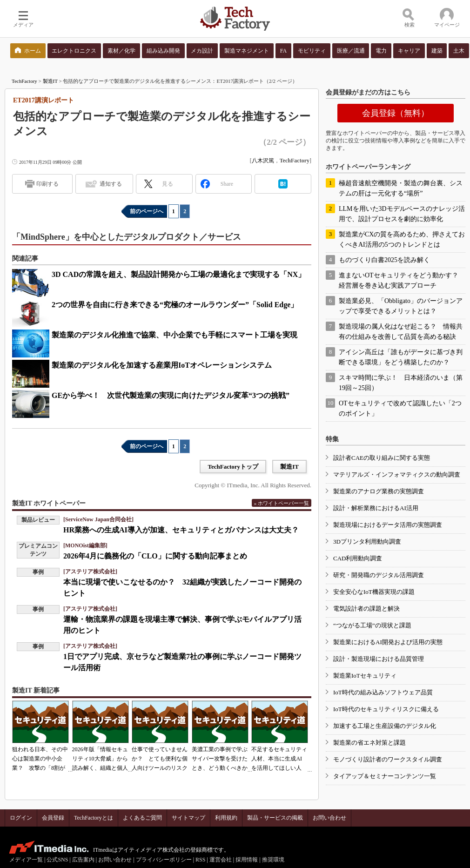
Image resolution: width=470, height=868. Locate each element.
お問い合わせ (329, 818)
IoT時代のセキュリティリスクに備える (386, 709)
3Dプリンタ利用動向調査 (367, 542)
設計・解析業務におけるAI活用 (376, 508)
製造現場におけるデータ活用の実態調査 (388, 525)
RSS (200, 860)
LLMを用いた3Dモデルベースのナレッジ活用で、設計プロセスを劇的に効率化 (402, 214)
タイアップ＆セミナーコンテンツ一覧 (385, 776)
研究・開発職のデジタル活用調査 (379, 575)
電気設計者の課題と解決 (366, 609)
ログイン (21, 818)
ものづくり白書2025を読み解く (384, 260)
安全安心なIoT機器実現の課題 (374, 592)
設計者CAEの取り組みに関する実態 (382, 458)
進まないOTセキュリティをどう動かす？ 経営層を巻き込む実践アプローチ (402, 280)
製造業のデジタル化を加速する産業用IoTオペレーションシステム (162, 365)
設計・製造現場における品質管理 (379, 659)
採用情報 (247, 860)
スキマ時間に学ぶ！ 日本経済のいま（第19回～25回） (401, 383)
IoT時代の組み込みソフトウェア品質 (383, 692)
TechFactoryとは (94, 818)
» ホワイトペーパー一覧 (282, 503)
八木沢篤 (263, 161)
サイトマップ (188, 818)
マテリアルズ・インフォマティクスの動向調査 (397, 474)
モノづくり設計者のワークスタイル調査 (388, 759)
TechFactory (24, 81)
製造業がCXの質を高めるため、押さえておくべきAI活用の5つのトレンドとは (402, 239)
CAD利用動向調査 (358, 558)
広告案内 (83, 860)
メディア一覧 (26, 860)
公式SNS (57, 860)
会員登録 (53, 818)
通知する (111, 184)
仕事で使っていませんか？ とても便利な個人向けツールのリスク (160, 759)
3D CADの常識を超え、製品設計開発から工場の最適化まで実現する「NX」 (178, 274)
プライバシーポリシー (164, 860)
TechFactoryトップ (233, 467)
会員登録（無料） (396, 113)
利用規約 (226, 818)
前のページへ (147, 211)
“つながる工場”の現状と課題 (372, 625)
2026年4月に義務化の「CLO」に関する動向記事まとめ (155, 556)
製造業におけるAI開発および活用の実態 (388, 642)
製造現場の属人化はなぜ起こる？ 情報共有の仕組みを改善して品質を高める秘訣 (401, 332)
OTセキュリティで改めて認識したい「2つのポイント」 (400, 408)
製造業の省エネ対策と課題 (369, 743)
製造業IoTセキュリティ (365, 676)
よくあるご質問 (142, 818)
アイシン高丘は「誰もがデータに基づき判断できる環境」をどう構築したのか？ (401, 357)
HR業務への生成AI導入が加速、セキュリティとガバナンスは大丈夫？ (181, 530)
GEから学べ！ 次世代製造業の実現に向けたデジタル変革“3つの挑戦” (171, 395)
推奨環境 (273, 860)
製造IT (50, 81)
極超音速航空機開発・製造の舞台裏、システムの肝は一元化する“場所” (401, 188)
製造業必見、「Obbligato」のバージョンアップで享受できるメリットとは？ (401, 306)
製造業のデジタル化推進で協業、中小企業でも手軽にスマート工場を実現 (175, 335)
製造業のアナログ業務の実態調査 (379, 491)
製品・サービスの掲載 (275, 818)
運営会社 (221, 860)
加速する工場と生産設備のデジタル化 (385, 726)
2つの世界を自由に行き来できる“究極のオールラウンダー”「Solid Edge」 (175, 305)
